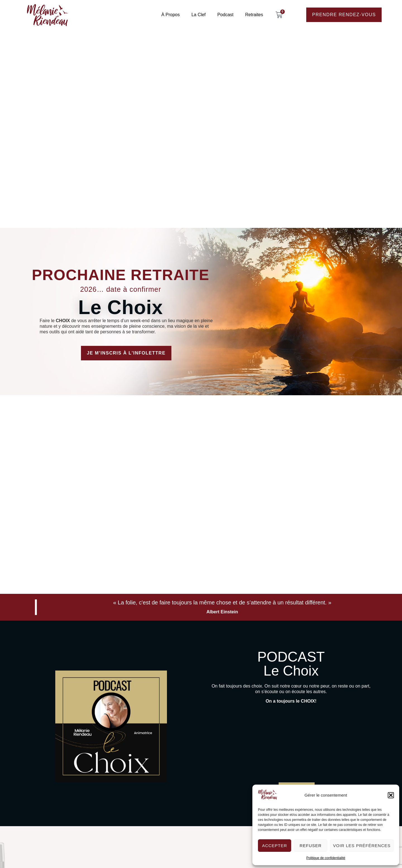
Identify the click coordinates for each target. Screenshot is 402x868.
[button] (391, 795)
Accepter (275, 846)
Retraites (254, 15)
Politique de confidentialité (326, 858)
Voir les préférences (362, 846)
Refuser (311, 846)
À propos (171, 15)
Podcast (225, 15)
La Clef (199, 15)
